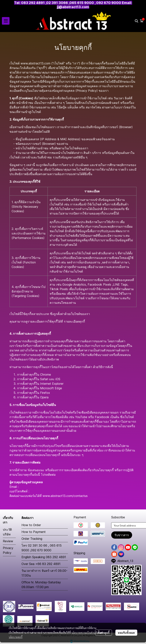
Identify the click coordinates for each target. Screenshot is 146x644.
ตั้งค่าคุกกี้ (104, 633)
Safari (44, 379)
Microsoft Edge (51, 388)
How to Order (31, 525)
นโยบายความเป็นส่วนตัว (85, 632)
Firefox (45, 393)
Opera (44, 397)
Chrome (46, 374)
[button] (136, 21)
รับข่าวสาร (122, 535)
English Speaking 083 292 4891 (44, 557)
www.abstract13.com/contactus (65, 496)
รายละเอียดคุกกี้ (74, 321)
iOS (58, 379)
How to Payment (34, 532)
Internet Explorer (52, 384)
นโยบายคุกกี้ (16, 637)
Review (8, 541)
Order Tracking (32, 539)
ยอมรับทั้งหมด (126, 633)
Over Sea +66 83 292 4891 (41, 564)
